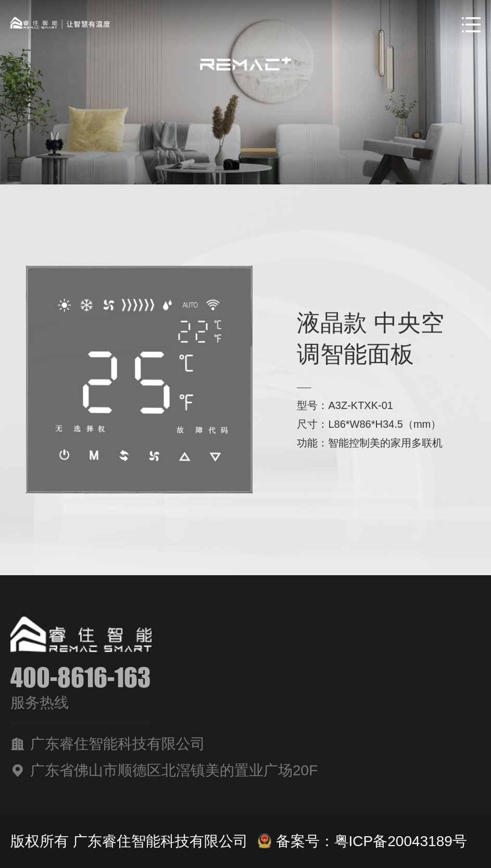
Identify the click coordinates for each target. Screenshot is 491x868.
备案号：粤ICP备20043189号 (362, 841)
